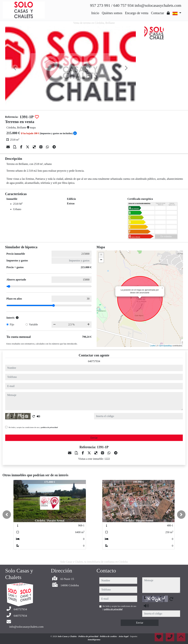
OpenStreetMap (165, 346)
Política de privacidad (88, 636)
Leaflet (153, 346)
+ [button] (101, 255)
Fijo (12, 324)
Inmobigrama (94, 640)
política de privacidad (49, 427)
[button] (7, 515)
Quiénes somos (112, 13)
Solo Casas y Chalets (67, 636)
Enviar (94, 438)
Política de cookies (109, 636)
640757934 (94, 361)
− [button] (101, 260)
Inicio (95, 13)
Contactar (158, 13)
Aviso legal (124, 636)
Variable (33, 324)
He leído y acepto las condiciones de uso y (33, 427)
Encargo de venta (137, 13)
